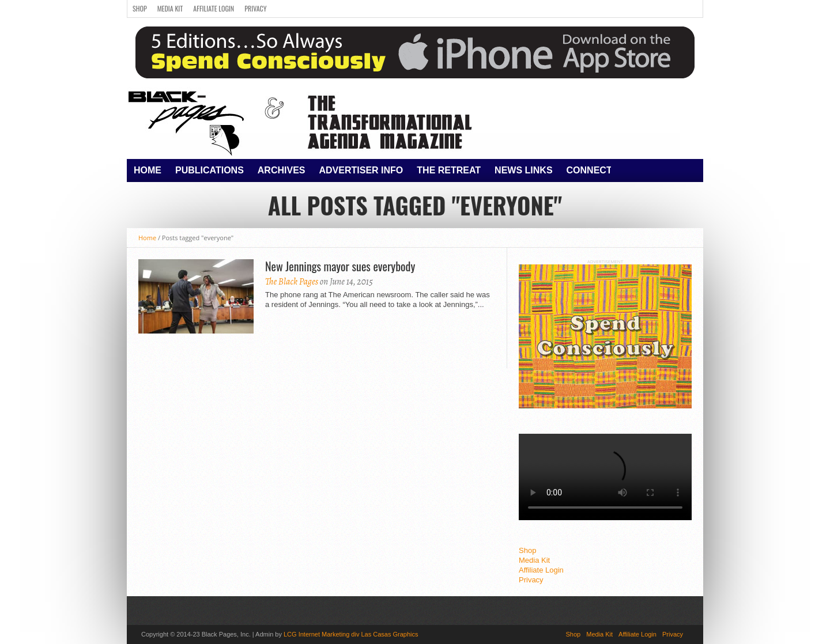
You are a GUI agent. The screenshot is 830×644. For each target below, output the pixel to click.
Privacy (255, 8)
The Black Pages (292, 282)
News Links (523, 170)
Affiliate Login (214, 8)
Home (148, 170)
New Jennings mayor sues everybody (340, 266)
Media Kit (170, 8)
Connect (589, 170)
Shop (140, 8)
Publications (210, 170)
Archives (282, 170)
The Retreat (449, 170)
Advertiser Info (361, 170)
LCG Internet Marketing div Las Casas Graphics (351, 634)
